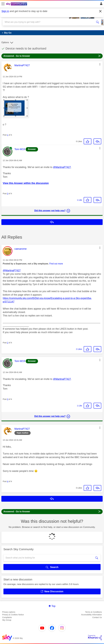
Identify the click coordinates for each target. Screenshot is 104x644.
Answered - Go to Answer (52, 56)
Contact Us (97, 617)
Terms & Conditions (94, 612)
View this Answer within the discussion (26, 183)
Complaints (7, 617)
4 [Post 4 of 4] (8, 481)
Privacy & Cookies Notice (13, 615)
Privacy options (9, 612)
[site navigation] (3, 4)
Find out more (56, 264)
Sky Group (7, 620)
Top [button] (53, 606)
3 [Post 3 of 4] (8, 194)
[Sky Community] (17, 4)
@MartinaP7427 (62, 167)
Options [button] (5, 42)
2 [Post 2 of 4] (8, 343)
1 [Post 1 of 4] (8, 135)
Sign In (101, 4)
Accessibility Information (92, 615)
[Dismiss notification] (100, 11)
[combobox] (47, 22)
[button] (100, 64)
